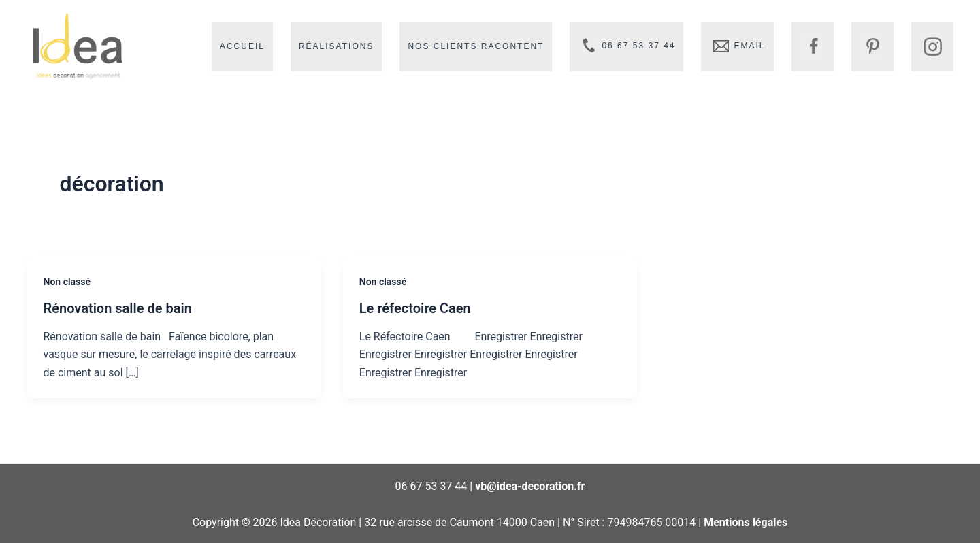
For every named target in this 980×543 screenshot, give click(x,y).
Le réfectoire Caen (415, 308)
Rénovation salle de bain (118, 308)
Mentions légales (746, 522)
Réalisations (336, 46)
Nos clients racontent (476, 46)
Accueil (242, 46)
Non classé (67, 282)
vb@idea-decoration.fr (530, 486)
